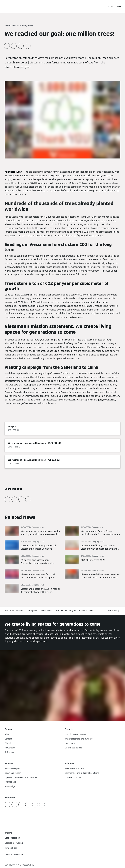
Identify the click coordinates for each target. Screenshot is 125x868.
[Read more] (32, 531)
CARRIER (32, 865)
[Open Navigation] (119, 6)
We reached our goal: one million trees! (75, 610)
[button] (114, 611)
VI (108, 6)
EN (112, 6)
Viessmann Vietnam (14, 610)
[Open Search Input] (102, 6)
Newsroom (46, 610)
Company (32, 610)
